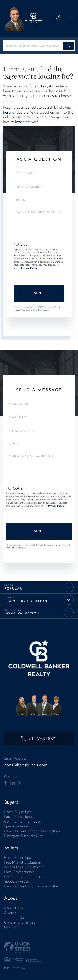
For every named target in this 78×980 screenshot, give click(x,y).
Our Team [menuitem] (12, 927)
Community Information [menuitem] (23, 821)
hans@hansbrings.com (26, 765)
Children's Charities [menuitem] (20, 922)
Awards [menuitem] (10, 913)
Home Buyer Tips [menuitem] (18, 812)
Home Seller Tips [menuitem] (17, 857)
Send (39, 293)
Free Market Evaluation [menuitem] (23, 862)
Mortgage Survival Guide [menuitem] (24, 836)
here (7, 112)
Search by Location (26, 601)
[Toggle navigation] (70, 18)
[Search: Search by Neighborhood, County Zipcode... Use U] (34, 46)
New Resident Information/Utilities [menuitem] (32, 831)
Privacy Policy (29, 268)
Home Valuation (22, 614)
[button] (68, 46)
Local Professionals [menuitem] (19, 817)
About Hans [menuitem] (14, 908)
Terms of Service (37, 310)
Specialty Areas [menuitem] (17, 826)
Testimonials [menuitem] (14, 917)
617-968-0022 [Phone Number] (43, 738)
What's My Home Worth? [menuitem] (24, 867)
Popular (13, 589)
